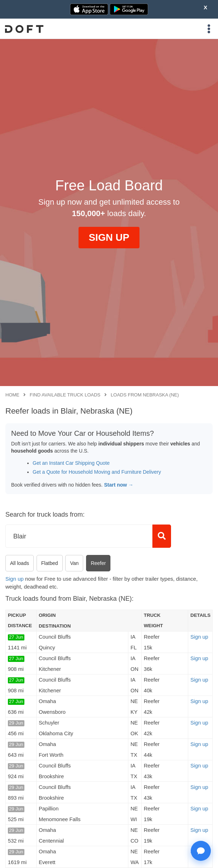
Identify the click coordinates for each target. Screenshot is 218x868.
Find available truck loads (65, 395)
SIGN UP (109, 237)
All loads (20, 563)
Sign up (15, 579)
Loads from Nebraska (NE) (145, 395)
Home (12, 395)
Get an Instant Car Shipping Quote (71, 463)
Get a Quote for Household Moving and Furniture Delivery (97, 472)
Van (74, 563)
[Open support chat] (201, 851)
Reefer (98, 563)
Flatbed (50, 563)
